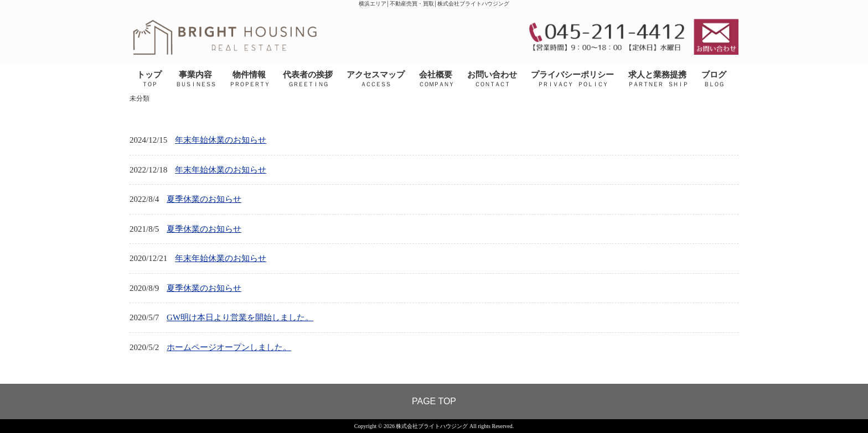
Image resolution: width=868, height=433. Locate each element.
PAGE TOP (434, 401)
